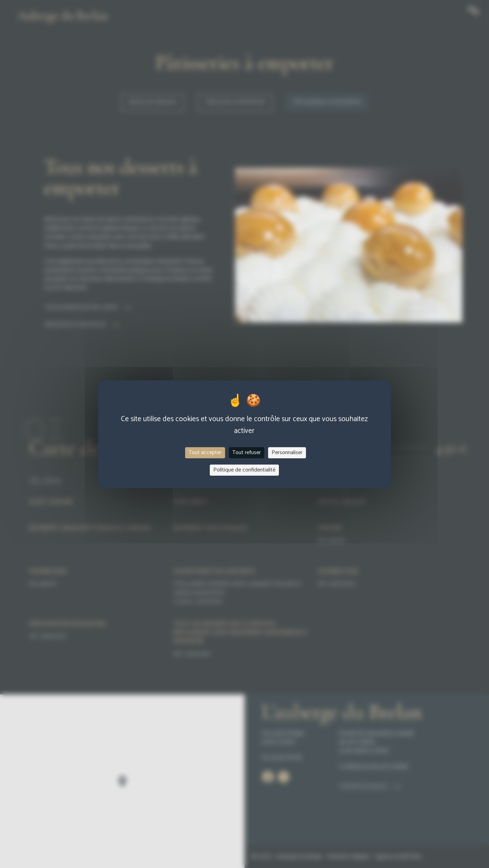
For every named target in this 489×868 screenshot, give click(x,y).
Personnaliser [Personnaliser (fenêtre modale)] (287, 453)
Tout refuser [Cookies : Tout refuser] (247, 453)
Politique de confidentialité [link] (244, 470)
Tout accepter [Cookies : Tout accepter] (205, 453)
